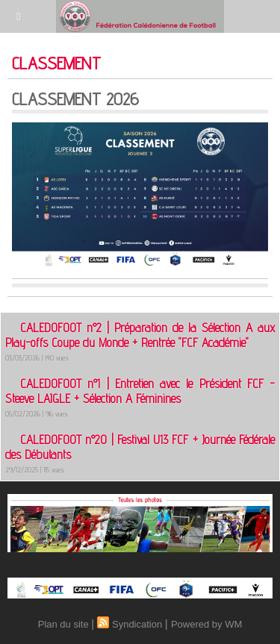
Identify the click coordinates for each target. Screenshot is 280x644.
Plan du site (63, 624)
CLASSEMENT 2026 (75, 99)
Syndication (137, 624)
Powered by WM (206, 624)
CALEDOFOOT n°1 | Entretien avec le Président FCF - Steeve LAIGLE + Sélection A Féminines (140, 391)
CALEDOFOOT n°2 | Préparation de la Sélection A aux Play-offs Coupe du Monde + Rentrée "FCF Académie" (140, 335)
